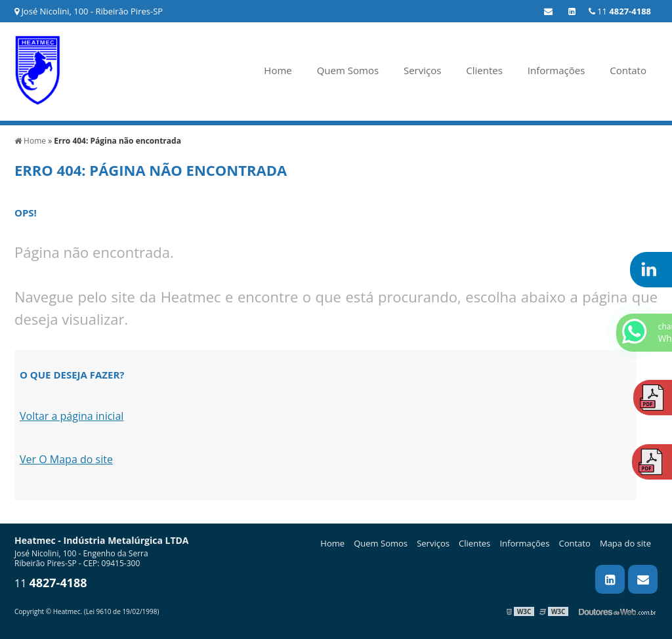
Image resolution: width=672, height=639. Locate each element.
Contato (628, 70)
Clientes (484, 70)
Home (278, 70)
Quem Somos (348, 70)
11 (620, 11)
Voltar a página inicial (72, 416)
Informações (556, 70)
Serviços (422, 70)
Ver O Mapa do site (66, 459)
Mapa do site (625, 543)
